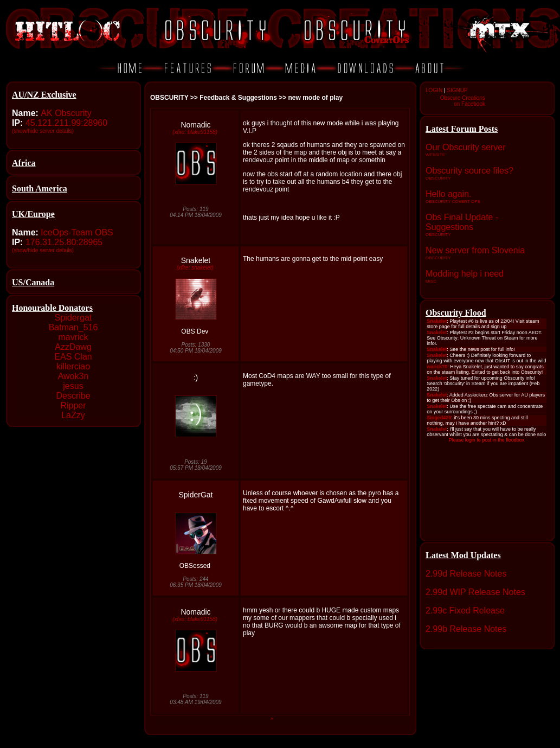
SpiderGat (195, 495)
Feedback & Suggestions (238, 98)
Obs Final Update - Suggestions (462, 222)
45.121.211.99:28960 (66, 123)
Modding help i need (465, 274)
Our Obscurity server (466, 147)
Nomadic (195, 125)
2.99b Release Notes (466, 629)
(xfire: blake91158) (195, 132)
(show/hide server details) (43, 131)
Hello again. (449, 194)
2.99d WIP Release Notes (475, 592)
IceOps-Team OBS (77, 232)
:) (196, 378)
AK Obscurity (66, 113)
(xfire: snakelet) (195, 268)
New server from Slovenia (475, 250)
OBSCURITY (169, 98)
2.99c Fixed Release (465, 610)
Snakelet (196, 260)
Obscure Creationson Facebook (463, 101)
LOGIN (434, 90)
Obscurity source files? (469, 171)
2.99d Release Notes (466, 574)
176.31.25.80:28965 (64, 242)
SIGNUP (457, 90)
